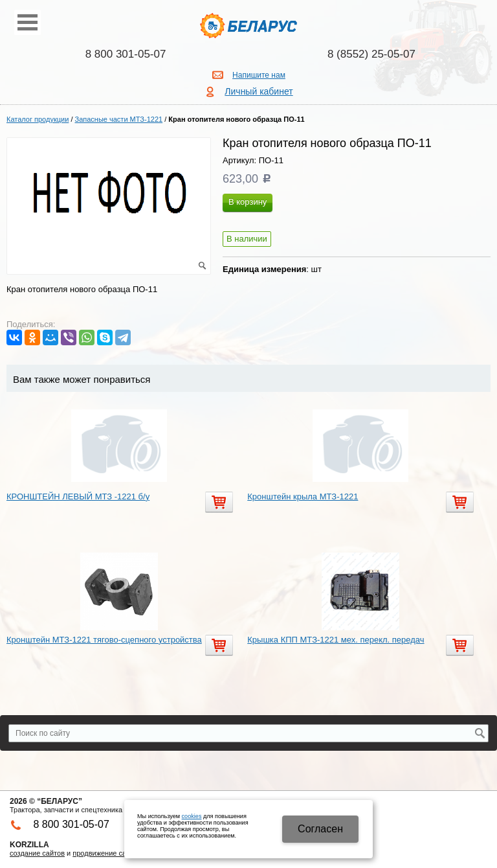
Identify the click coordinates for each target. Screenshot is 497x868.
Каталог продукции (38, 119)
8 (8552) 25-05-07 (371, 54)
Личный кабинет (259, 91)
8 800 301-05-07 (126, 54)
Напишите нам (259, 75)
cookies (192, 816)
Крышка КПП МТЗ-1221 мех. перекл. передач (336, 640)
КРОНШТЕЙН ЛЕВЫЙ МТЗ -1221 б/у (78, 497)
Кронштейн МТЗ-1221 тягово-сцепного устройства (104, 640)
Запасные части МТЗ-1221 (119, 119)
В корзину (248, 202)
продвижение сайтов (107, 853)
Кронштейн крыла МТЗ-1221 (303, 497)
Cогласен (320, 829)
